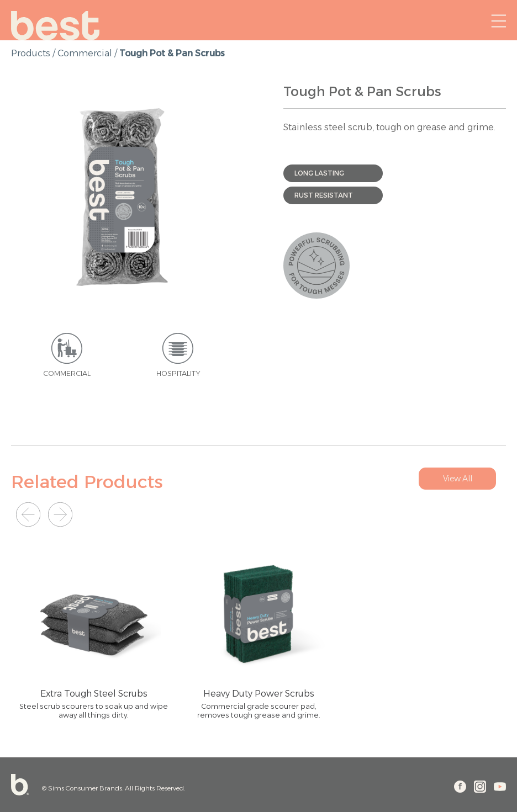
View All (458, 479)
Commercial (85, 53)
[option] (122, 195)
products (31, 53)
